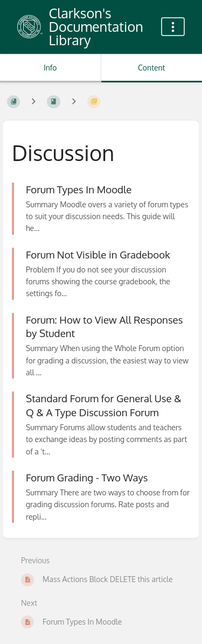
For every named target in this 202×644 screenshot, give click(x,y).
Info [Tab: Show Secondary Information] (50, 68)
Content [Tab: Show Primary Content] (151, 68)
